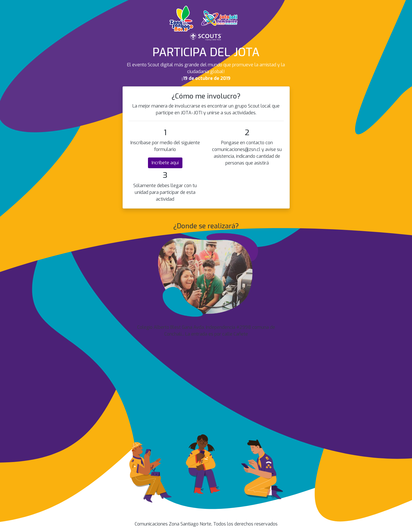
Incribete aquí (165, 163)
